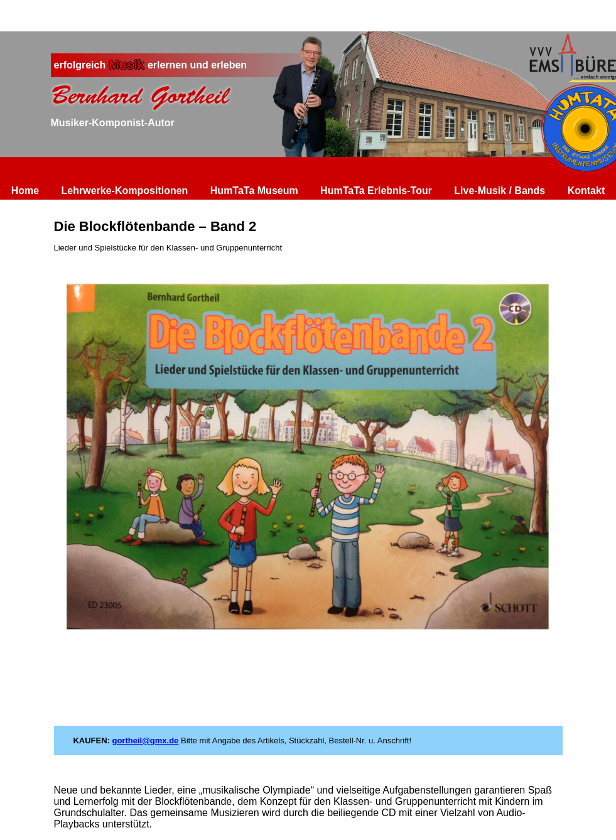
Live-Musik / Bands (500, 191)
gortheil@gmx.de (145, 740)
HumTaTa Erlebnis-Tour (376, 191)
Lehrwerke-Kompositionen (125, 191)
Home (25, 191)
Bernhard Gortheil (140, 95)
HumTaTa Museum (254, 191)
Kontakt (586, 191)
